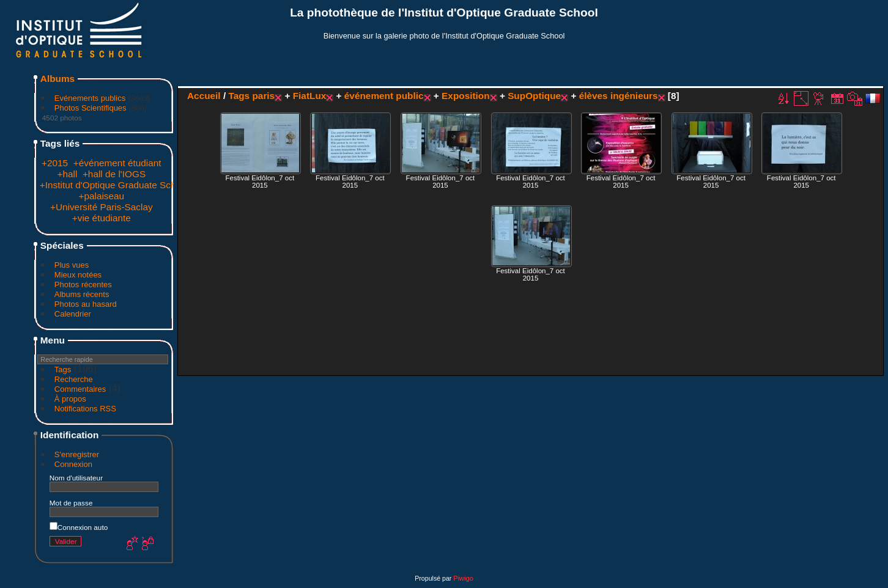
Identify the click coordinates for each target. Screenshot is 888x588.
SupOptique (534, 96)
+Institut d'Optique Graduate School (114, 185)
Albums (57, 79)
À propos (70, 399)
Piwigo (463, 578)
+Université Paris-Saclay (102, 207)
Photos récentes (83, 285)
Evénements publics (90, 98)
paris (263, 96)
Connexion (73, 464)
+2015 (55, 163)
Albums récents (82, 294)
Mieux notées (78, 275)
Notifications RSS (85, 409)
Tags (63, 369)
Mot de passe (71, 503)
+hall (67, 174)
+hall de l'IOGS (114, 174)
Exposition (466, 96)
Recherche (74, 379)
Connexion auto (79, 527)
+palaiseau (101, 196)
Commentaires (80, 389)
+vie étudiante (102, 218)
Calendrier (73, 314)
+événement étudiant (117, 163)
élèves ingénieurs (619, 96)
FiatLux (310, 96)
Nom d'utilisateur (76, 478)
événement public (384, 96)
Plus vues (72, 265)
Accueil (204, 96)
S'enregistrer (77, 454)
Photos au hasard (86, 304)
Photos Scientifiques (91, 108)
